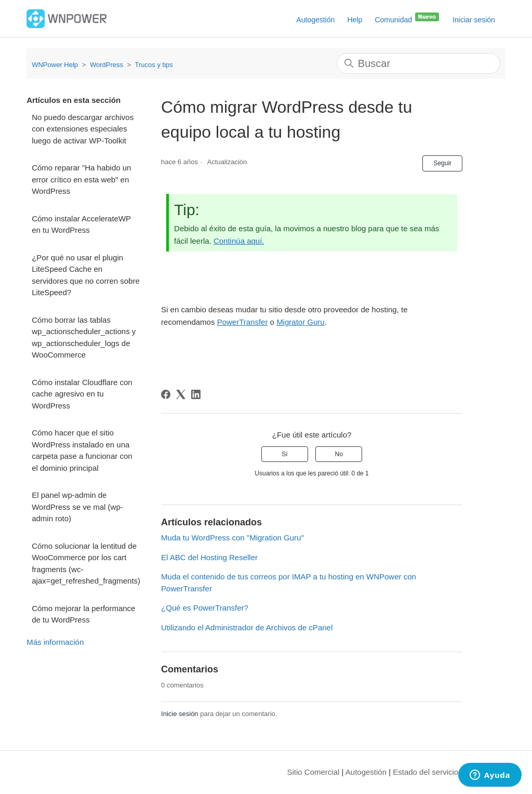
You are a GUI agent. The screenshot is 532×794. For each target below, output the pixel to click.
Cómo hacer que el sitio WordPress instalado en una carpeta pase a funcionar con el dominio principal (82, 450)
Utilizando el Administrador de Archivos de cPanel (247, 627)
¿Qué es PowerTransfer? (205, 608)
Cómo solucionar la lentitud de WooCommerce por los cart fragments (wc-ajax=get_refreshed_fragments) (86, 564)
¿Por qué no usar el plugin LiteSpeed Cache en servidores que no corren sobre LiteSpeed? (86, 275)
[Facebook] (166, 394)
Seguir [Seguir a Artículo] (442, 163)
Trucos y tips (154, 65)
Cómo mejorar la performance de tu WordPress (83, 614)
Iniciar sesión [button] (474, 20)
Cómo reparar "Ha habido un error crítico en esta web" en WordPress (81, 179)
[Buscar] (418, 63)
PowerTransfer (243, 322)
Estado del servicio (425, 772)
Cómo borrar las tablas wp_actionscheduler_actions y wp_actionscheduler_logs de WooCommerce (84, 338)
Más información (55, 642)
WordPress (107, 65)
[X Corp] (181, 394)
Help (355, 20)
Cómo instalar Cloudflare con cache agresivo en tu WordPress (82, 394)
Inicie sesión (180, 714)
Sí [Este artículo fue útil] (284, 454)
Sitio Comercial (314, 772)
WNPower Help (55, 65)
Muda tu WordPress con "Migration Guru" (232, 538)
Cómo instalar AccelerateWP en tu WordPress (81, 224)
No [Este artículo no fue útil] (338, 454)
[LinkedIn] (196, 394)
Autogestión (315, 20)
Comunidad (407, 18)
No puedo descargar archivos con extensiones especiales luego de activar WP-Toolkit (83, 129)
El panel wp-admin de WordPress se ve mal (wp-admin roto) (77, 507)
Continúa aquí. (239, 241)
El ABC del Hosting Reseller (209, 557)
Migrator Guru (301, 322)
